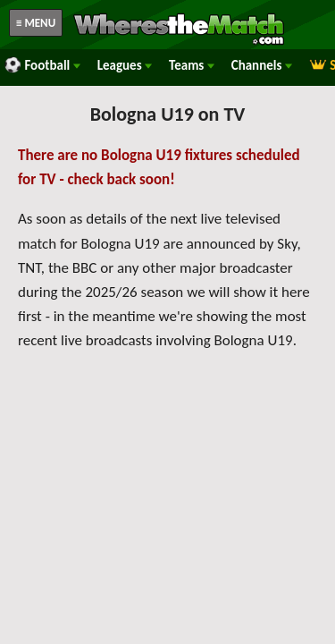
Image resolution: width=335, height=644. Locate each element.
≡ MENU (36, 23)
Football (42, 65)
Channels (262, 65)
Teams (192, 65)
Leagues (125, 65)
